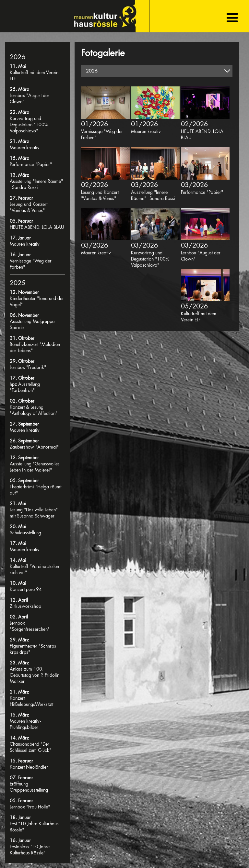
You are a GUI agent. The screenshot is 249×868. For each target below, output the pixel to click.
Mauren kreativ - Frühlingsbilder (25, 724)
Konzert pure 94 (26, 589)
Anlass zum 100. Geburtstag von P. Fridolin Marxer (35, 675)
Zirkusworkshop (25, 606)
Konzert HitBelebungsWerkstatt (31, 701)
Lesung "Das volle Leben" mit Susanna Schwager (34, 513)
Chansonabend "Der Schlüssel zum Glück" (30, 747)
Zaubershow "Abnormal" (34, 447)
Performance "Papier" (31, 164)
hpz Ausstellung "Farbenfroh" (25, 387)
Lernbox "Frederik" (28, 367)
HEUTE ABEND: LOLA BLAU (37, 227)
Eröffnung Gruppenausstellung (29, 787)
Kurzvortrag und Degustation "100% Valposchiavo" (29, 124)
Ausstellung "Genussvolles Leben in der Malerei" (35, 467)
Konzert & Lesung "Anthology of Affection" (34, 410)
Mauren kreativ (24, 147)
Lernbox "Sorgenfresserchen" (30, 626)
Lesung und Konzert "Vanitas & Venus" (29, 207)
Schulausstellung (25, 533)
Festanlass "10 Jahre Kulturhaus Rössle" (30, 850)
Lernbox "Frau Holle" (30, 807)
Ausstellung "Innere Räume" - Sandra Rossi (36, 184)
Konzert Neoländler (29, 767)
